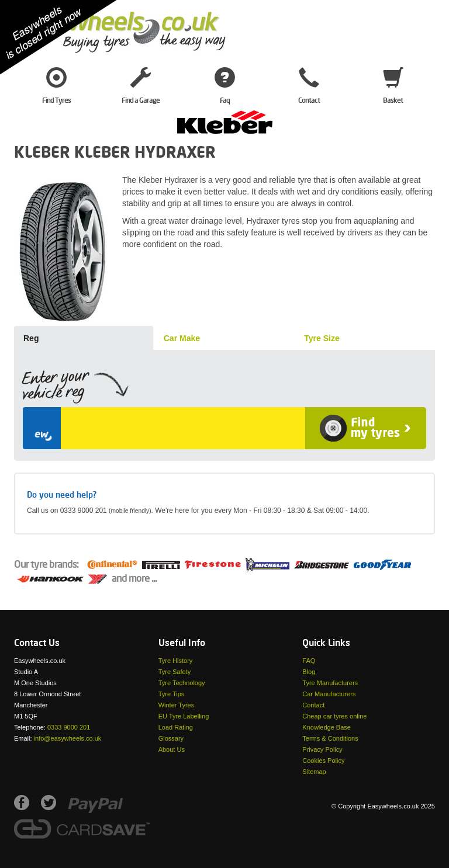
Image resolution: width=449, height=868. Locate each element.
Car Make (182, 338)
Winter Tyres (177, 705)
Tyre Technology (182, 683)
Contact (313, 705)
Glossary (171, 738)
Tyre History (176, 661)
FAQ (309, 661)
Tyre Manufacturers (330, 683)
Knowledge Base (327, 727)
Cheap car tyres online (334, 716)
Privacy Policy (322, 749)
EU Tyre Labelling (184, 716)
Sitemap (314, 772)
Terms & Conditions (330, 738)
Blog (309, 672)
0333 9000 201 (69, 727)
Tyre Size (322, 338)
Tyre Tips (172, 694)
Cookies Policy (323, 761)
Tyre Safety (175, 672)
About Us (172, 749)
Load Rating (176, 727)
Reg (31, 338)
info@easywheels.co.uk (68, 738)
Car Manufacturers (329, 694)
